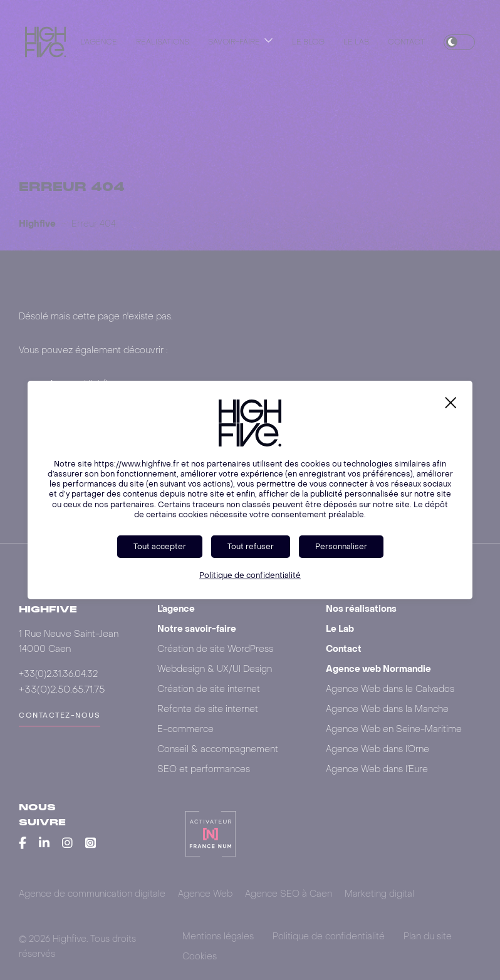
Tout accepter (160, 546)
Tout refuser (251, 546)
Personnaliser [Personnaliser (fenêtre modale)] (341, 546)
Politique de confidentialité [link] (250, 575)
